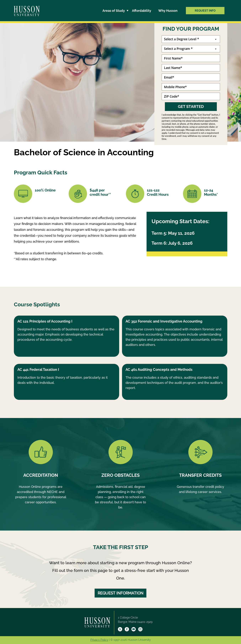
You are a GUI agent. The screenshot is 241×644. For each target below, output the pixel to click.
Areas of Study (114, 11)
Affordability (142, 11)
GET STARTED (191, 107)
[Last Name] (191, 68)
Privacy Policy (99, 640)
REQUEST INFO (205, 11)
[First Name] (191, 58)
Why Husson (168, 11)
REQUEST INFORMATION (120, 593)
